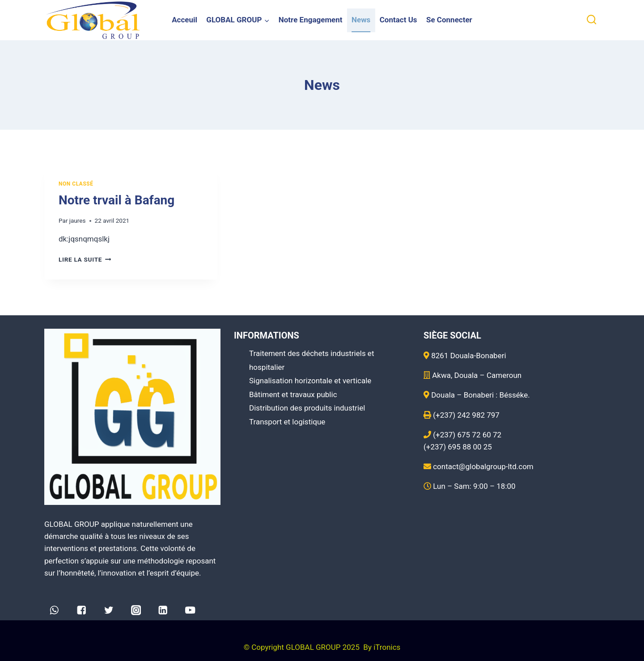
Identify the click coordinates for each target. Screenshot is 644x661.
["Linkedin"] (163, 610)
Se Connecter (449, 20)
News (361, 20)
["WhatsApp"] (54, 610)
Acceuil (184, 20)
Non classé (76, 184)
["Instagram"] (136, 610)
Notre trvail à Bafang (117, 200)
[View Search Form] (591, 20)
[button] (267, 20)
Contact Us (398, 20)
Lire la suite (85, 259)
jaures (78, 220)
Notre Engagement (311, 20)
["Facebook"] (82, 610)
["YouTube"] (190, 610)
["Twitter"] (109, 610)
